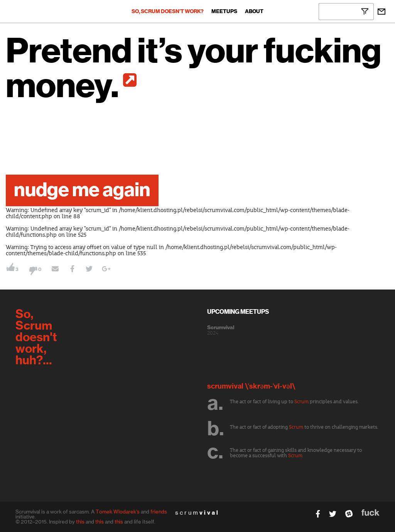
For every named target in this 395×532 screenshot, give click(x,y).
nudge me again (82, 190)
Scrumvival (221, 328)
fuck (371, 513)
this (80, 522)
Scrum (301, 402)
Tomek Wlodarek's (118, 512)
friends (159, 512)
